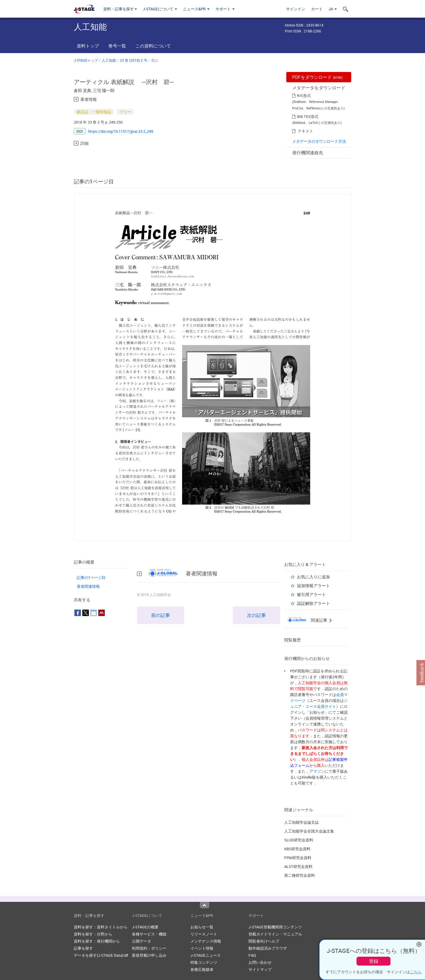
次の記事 (256, 615)
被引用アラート (311, 594)
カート (317, 9)
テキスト (305, 131)
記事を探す (83, 948)
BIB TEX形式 (308, 116)
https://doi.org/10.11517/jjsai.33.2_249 (121, 131)
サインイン (296, 9)
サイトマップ (260, 969)
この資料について (153, 46)
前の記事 (161, 615)
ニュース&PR (196, 9)
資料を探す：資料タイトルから (101, 927)
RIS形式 (304, 96)
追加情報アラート (313, 586)
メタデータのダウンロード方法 (319, 141)
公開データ (142, 941)
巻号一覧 (117, 46)
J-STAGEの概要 (145, 927)
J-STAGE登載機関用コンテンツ (275, 927)
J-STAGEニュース (206, 955)
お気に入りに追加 (313, 577)
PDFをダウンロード (317, 77)
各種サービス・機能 (149, 934)
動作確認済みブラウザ (268, 948)
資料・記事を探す (120, 9)
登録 (374, 961)
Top (205, 905)
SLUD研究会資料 (299, 840)
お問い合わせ (260, 962)
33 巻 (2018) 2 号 (134, 60)
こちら (416, 972)
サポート (225, 9)
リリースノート (204, 934)
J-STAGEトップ (86, 60)
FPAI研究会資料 (298, 858)
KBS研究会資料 (297, 849)
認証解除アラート (313, 603)
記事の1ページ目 (91, 577)
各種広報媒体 (202, 969)
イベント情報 (202, 948)
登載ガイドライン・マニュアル (275, 934)
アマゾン (317, 771)
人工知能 (109, 60)
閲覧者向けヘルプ (264, 941)
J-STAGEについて (160, 9)
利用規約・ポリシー (149, 948)
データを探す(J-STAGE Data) (101, 955)
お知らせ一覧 (202, 927)
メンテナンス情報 (206, 941)
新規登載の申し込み (149, 955)
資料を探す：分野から (93, 934)
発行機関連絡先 (308, 152)
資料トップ (88, 46)
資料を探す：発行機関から (97, 941)
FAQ (252, 955)
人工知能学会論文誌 (301, 822)
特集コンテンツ (204, 962)
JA (333, 9)
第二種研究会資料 (300, 875)
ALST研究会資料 (298, 866)
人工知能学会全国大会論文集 (309, 831)
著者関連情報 (88, 586)
